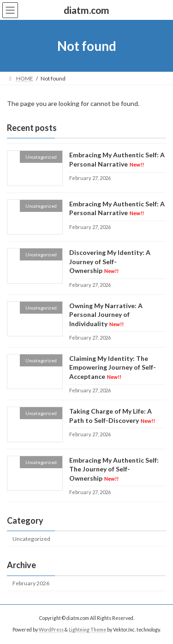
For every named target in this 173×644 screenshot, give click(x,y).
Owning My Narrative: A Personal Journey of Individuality (106, 315)
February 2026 (31, 583)
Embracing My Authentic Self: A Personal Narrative (117, 208)
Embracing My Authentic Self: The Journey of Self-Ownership (114, 469)
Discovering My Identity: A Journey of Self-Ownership (110, 261)
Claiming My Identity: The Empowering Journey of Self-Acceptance (113, 367)
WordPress (51, 630)
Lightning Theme (87, 630)
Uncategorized (31, 539)
